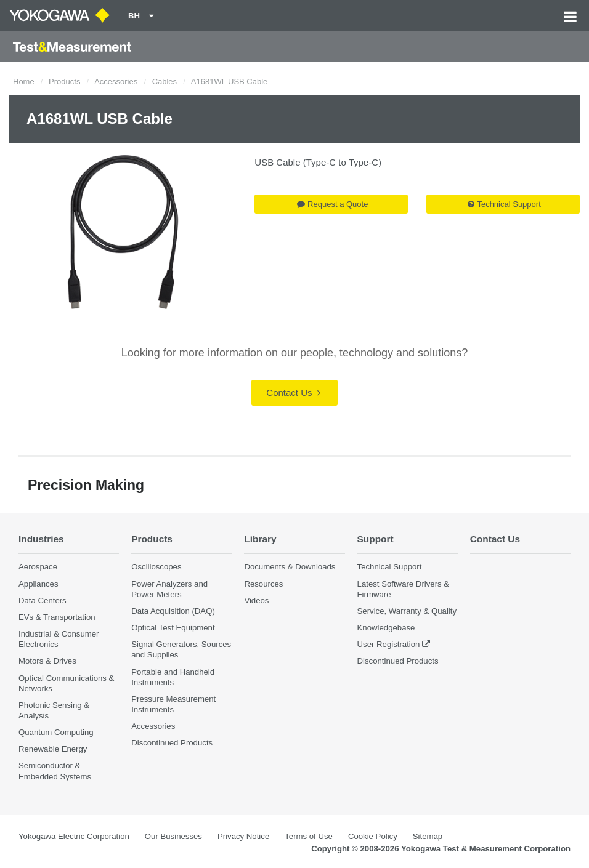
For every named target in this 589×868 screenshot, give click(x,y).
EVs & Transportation (57, 617)
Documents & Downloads (290, 567)
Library (260, 539)
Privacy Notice (243, 836)
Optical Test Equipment (173, 628)
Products (64, 82)
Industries (41, 539)
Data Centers (43, 601)
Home (24, 82)
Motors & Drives (47, 661)
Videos (256, 601)
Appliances (39, 584)
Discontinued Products (172, 743)
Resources (263, 584)
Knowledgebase (386, 628)
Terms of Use (309, 836)
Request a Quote (332, 204)
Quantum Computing (56, 732)
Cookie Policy (373, 836)
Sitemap (428, 836)
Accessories (116, 82)
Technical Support (504, 204)
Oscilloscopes (156, 567)
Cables (165, 82)
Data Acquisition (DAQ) (173, 611)
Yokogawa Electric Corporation (74, 836)
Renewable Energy (53, 749)
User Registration (389, 644)
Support (376, 539)
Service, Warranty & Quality (407, 611)
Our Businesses (173, 836)
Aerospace (38, 567)
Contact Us (293, 392)
